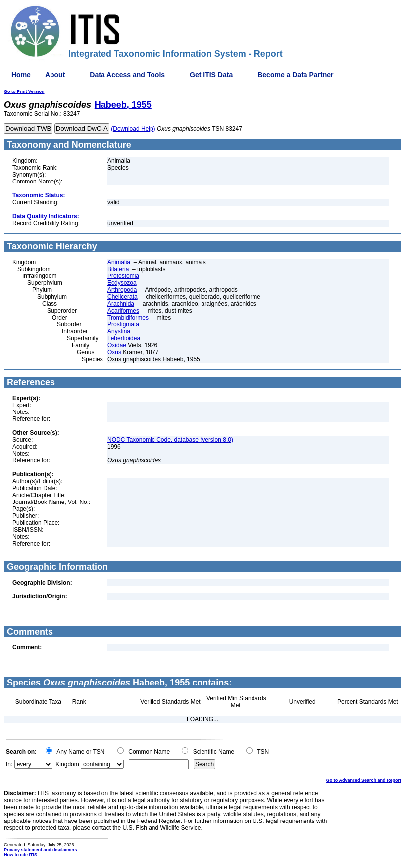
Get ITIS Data (211, 75)
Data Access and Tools (127, 75)
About (55, 75)
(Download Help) (133, 129)
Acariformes (123, 311)
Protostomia (123, 276)
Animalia (119, 262)
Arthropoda (122, 290)
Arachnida (121, 304)
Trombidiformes (128, 318)
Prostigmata (123, 324)
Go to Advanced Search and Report (364, 780)
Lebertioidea (124, 338)
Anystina (119, 331)
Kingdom (67, 764)
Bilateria (118, 269)
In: (9, 764)
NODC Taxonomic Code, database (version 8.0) (170, 440)
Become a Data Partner (295, 75)
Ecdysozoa (122, 283)
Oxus (114, 352)
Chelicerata (123, 297)
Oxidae (117, 345)
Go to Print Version (24, 91)
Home (21, 75)
